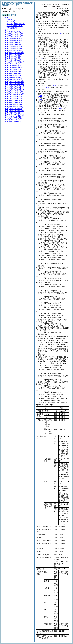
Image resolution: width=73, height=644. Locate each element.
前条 (55, 85)
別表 (61, 34)
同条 (47, 88)
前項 (40, 96)
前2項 (41, 58)
